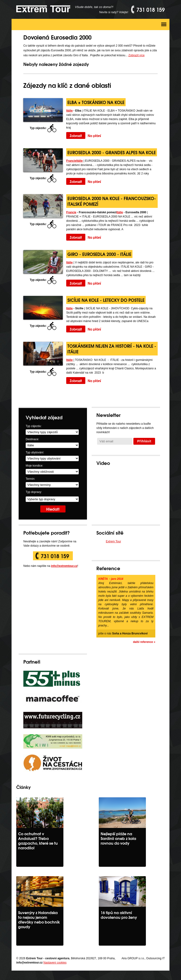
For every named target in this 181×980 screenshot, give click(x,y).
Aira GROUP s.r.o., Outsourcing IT (143, 958)
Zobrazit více (137, 55)
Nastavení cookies (55, 963)
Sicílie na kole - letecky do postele (106, 300)
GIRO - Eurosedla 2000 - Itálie (99, 254)
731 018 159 (55, 556)
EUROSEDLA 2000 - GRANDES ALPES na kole (112, 152)
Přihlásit (144, 441)
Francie (71, 161)
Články (23, 787)
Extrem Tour (113, 541)
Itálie (69, 111)
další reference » (144, 642)
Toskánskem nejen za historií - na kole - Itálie (112, 349)
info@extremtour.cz (64, 566)
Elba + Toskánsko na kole (96, 102)
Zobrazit (76, 135)
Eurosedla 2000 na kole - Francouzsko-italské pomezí (112, 201)
